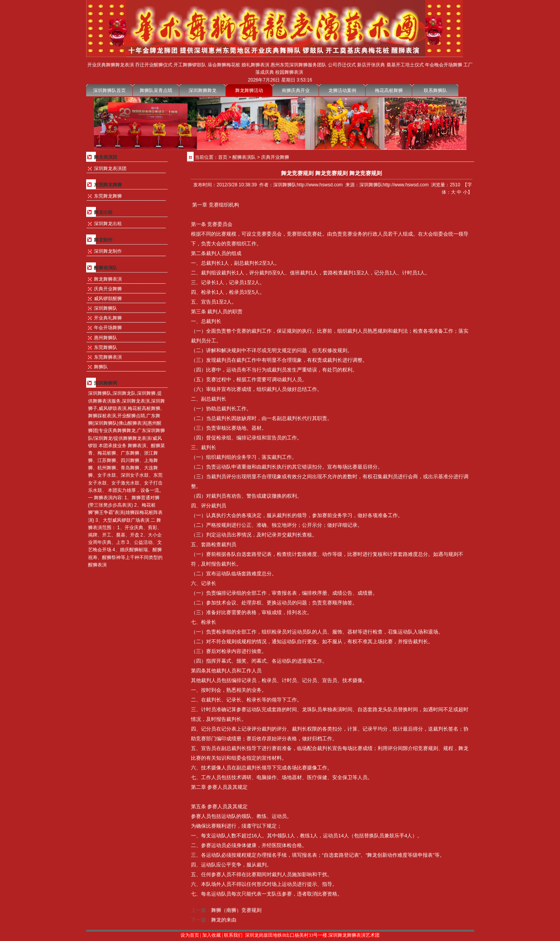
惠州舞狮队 (106, 338)
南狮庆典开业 (296, 90)
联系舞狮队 (435, 90)
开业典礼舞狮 (108, 318)
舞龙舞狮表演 (108, 279)
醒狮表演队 (244, 157)
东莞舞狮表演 (108, 357)
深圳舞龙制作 (108, 251)
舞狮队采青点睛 (156, 90)
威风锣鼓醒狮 (108, 299)
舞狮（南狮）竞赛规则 (236, 910)
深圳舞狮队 (106, 308)
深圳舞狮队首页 (109, 90)
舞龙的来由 (224, 920)
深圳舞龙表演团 (110, 168)
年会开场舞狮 (108, 328)
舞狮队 (101, 367)
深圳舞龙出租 (108, 224)
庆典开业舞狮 (108, 289)
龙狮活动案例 (342, 90)
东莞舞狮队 (106, 347)
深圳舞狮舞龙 (203, 90)
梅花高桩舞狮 (389, 90)
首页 (223, 157)
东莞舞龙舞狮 (108, 196)
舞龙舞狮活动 (249, 90)
